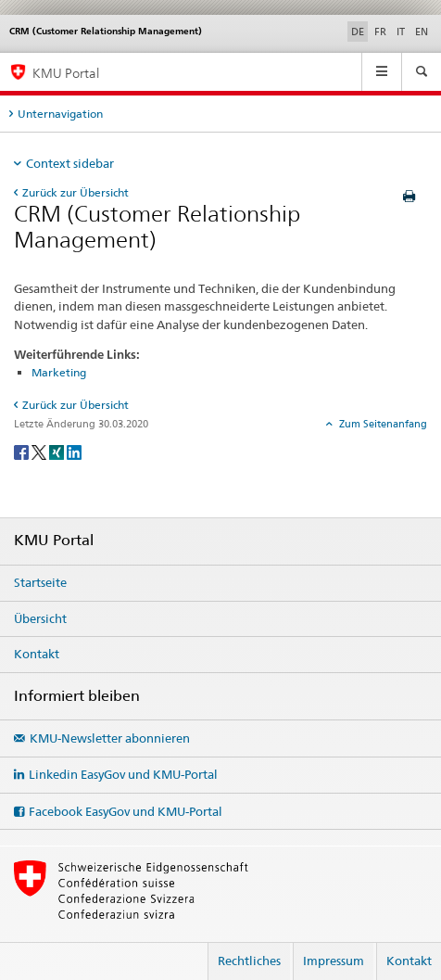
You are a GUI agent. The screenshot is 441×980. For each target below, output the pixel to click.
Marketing (59, 372)
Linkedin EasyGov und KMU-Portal (123, 774)
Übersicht (40, 618)
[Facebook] (23, 451)
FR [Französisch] (380, 32)
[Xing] (58, 451)
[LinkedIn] (74, 451)
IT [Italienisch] (401, 32)
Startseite (40, 582)
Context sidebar (70, 163)
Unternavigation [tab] (60, 114)
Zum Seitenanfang (382, 424)
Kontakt (37, 654)
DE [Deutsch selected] (358, 32)
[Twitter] (40, 451)
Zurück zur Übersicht (76, 192)
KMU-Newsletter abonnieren (110, 738)
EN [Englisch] (422, 32)
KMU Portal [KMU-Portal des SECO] (66, 73)
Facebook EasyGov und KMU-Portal (126, 811)
